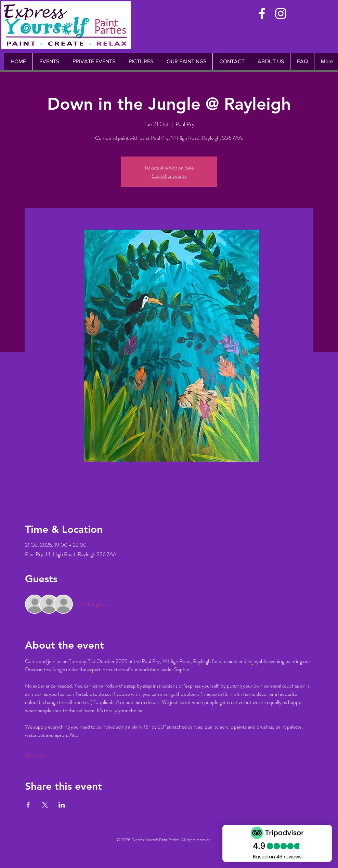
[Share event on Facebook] (28, 805)
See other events (169, 176)
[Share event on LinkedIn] (62, 805)
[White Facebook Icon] (262, 13)
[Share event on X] (45, 805)
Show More (37, 755)
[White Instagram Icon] (281, 13)
